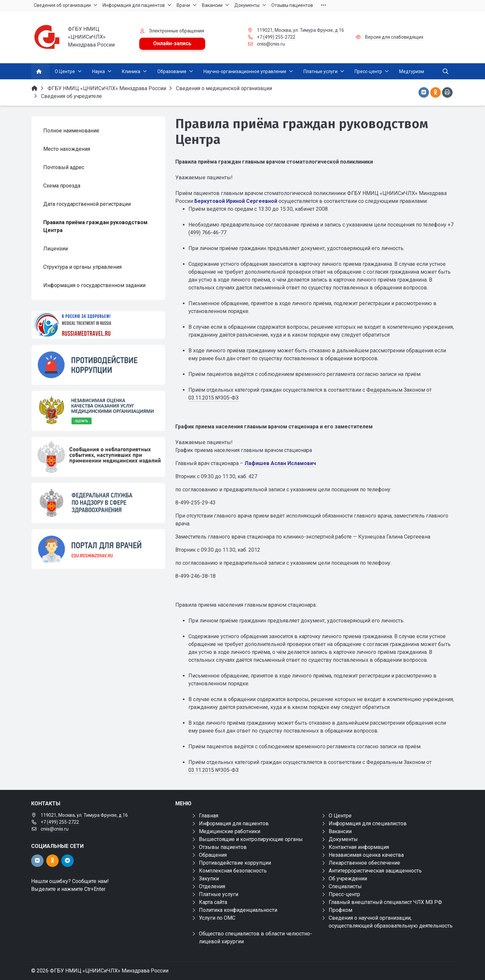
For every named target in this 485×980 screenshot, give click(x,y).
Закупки (209, 879)
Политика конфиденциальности (238, 910)
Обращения (213, 855)
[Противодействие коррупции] (98, 365)
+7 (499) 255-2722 (276, 37)
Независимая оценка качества (366, 855)
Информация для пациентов (234, 823)
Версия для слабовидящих (394, 37)
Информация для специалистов (368, 823)
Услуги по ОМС (217, 918)
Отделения (212, 886)
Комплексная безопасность (233, 871)
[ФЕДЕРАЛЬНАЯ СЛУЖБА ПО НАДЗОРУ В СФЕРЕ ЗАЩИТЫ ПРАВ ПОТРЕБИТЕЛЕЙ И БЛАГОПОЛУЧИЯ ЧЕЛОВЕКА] (98, 503)
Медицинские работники (230, 831)
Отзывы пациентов (223, 847)
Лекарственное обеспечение (364, 863)
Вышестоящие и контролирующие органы (251, 839)
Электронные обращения (176, 31)
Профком (340, 910)
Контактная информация (359, 847)
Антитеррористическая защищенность (375, 871)
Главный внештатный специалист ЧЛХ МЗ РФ (385, 902)
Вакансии (340, 831)
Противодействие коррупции (235, 863)
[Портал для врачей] (98, 549)
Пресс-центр (344, 894)
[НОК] (98, 411)
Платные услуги (219, 894)
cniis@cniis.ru (271, 44)
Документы (343, 839)
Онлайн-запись (172, 43)
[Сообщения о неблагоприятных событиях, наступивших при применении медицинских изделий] (98, 457)
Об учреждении (348, 879)
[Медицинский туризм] (98, 325)
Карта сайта (213, 902)
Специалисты (345, 886)
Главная (209, 816)
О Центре (340, 816)
